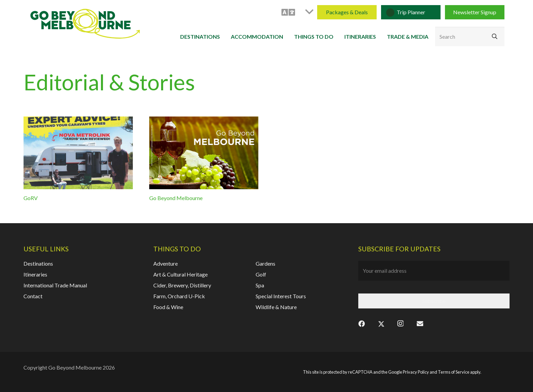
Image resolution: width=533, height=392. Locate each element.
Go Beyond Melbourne (176, 198)
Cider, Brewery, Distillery (182, 285)
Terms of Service (454, 372)
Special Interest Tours (281, 296)
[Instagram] (400, 323)
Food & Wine (168, 307)
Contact (33, 296)
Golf (261, 274)
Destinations (38, 263)
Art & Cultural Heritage (180, 274)
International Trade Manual (55, 285)
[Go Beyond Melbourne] (204, 153)
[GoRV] (78, 153)
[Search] (470, 37)
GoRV (31, 198)
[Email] (420, 323)
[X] (381, 323)
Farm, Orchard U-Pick (179, 296)
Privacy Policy (416, 372)
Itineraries (35, 274)
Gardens (265, 263)
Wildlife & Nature (276, 307)
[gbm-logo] (85, 24)
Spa (260, 285)
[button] (297, 12)
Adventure (166, 263)
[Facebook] (362, 323)
